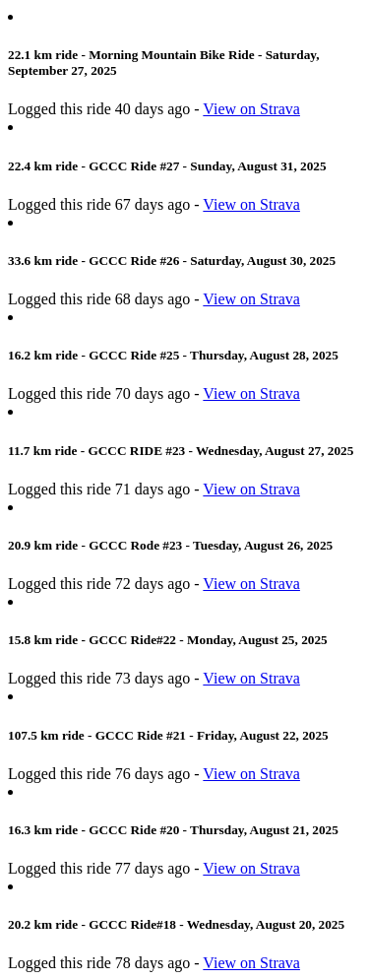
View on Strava (251, 109)
